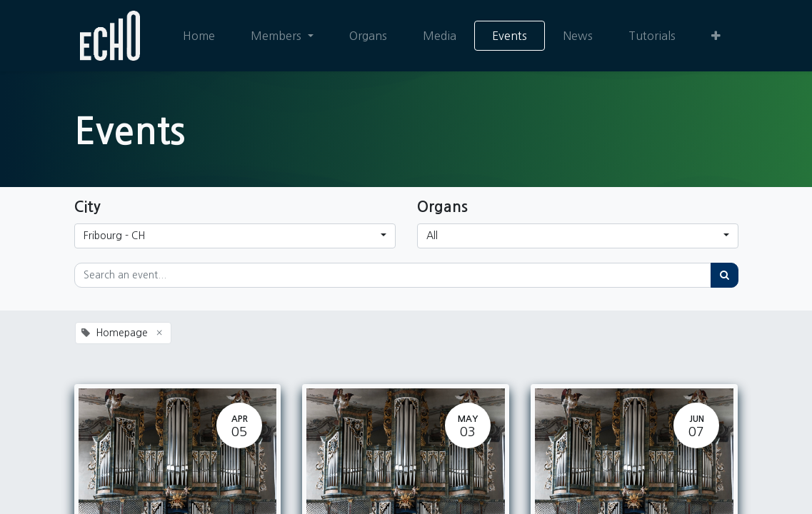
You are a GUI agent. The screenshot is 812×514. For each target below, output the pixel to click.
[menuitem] (199, 36)
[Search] (725, 275)
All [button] (432, 236)
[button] (716, 36)
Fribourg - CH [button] (114, 236)
